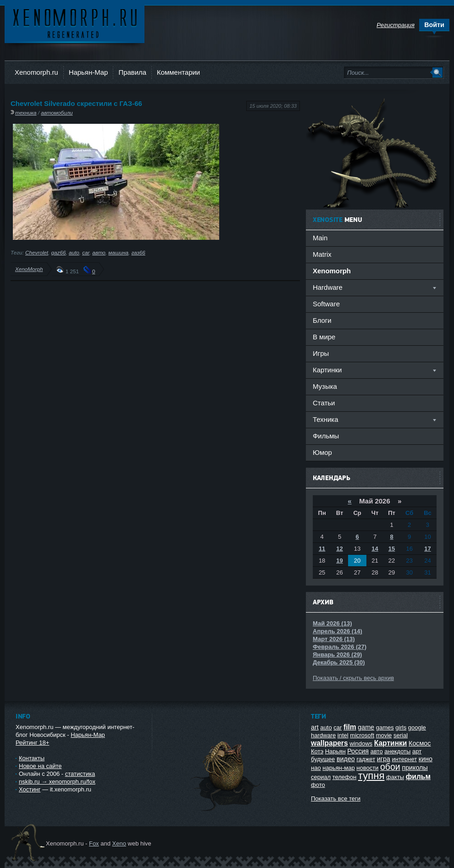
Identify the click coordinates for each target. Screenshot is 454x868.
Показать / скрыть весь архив (353, 678)
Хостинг (30, 789)
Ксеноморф (75, 23)
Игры (321, 353)
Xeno (119, 843)
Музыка (325, 386)
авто (99, 252)
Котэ (317, 751)
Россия (358, 751)
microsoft (362, 735)
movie (384, 735)
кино (426, 759)
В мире (324, 337)
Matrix (322, 254)
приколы (415, 768)
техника (26, 113)
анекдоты (397, 751)
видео (346, 759)
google (417, 727)
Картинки (391, 743)
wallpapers (329, 743)
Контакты (32, 758)
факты (395, 777)
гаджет (366, 759)
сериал (321, 777)
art (315, 727)
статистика (80, 774)
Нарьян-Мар (89, 72)
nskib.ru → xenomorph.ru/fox (57, 782)
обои (390, 767)
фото (318, 785)
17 (427, 549)
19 (339, 561)
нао (316, 768)
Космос (420, 743)
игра (384, 759)
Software (326, 304)
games (385, 727)
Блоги (322, 320)
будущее (323, 759)
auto (74, 252)
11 (322, 549)
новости (367, 768)
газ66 (138, 252)
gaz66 (59, 252)
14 (375, 549)
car (86, 252)
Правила (132, 72)
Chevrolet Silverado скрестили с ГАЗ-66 (76, 103)
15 (392, 549)
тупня (371, 776)
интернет (405, 759)
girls (401, 727)
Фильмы (326, 436)
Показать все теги (336, 799)
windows (361, 744)
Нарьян (335, 751)
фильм (418, 777)
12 (339, 549)
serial (401, 735)
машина (118, 252)
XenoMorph (29, 269)
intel (343, 735)
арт (417, 751)
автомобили (57, 113)
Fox (94, 843)
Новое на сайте (40, 766)
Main (320, 238)
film (350, 727)
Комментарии (178, 72)
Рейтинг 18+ (32, 743)
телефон (345, 777)
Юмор (322, 452)
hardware (323, 735)
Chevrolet (37, 252)
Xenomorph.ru (36, 72)
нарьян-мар (338, 768)
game (366, 727)
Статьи (324, 403)
